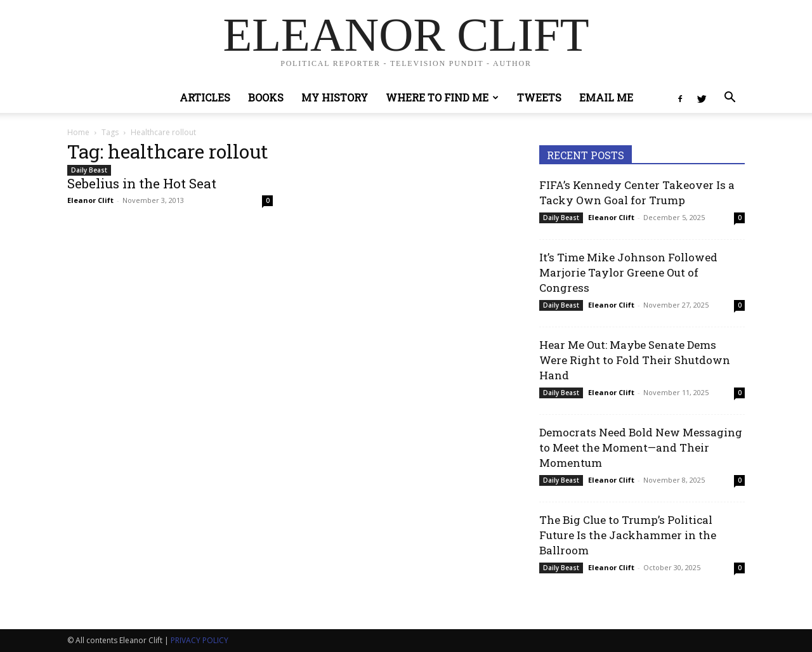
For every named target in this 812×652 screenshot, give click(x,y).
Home (78, 132)
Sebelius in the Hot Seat (142, 183)
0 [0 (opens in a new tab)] (740, 218)
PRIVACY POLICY (200, 640)
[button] (730, 99)
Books (266, 97)
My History (335, 97)
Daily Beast (89, 170)
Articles (205, 97)
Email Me (606, 97)
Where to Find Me (442, 97)
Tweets (539, 97)
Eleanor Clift (90, 200)
